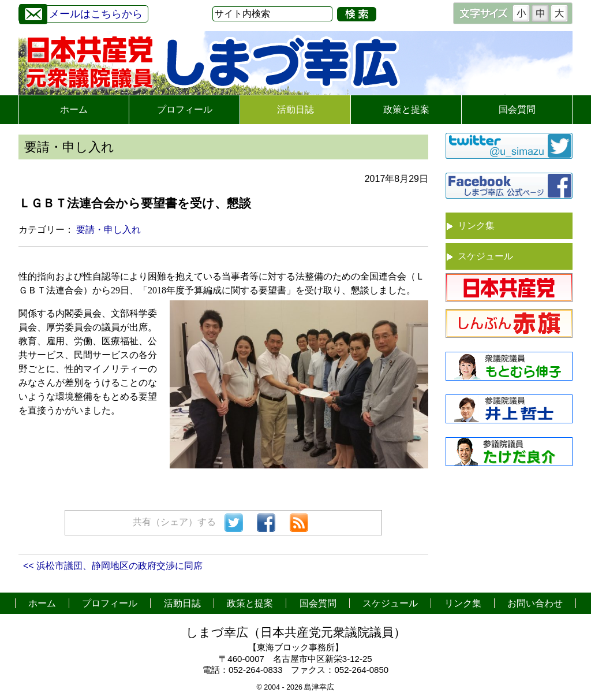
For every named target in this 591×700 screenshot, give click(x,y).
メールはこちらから (81, 12)
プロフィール (185, 109)
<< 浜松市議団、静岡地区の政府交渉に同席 (113, 566)
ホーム (74, 109)
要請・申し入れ (109, 230)
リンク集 (476, 226)
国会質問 (517, 109)
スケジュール (485, 256)
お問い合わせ (535, 603)
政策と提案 (406, 109)
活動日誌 (295, 109)
